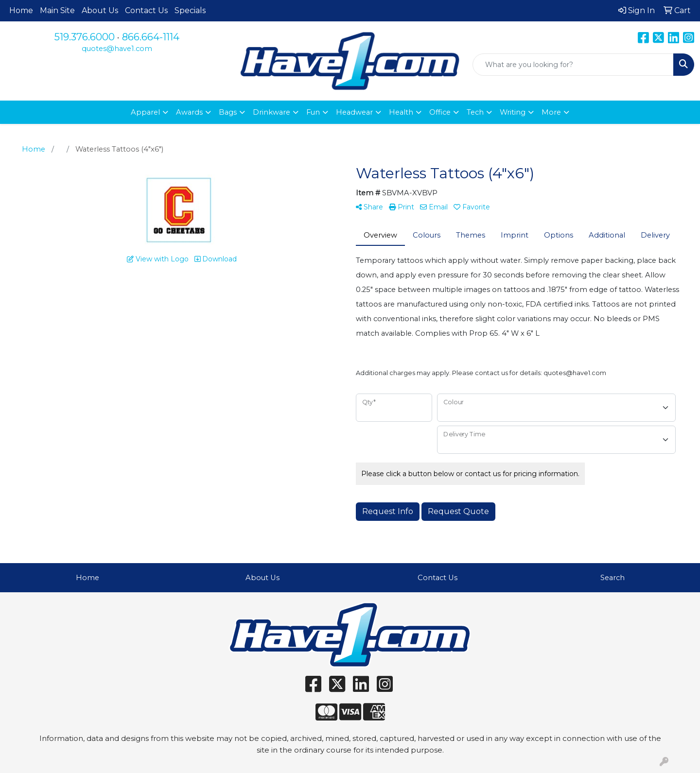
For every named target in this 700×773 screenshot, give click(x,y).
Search (612, 578)
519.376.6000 (85, 37)
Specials (190, 10)
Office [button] (440, 112)
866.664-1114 (151, 37)
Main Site (57, 10)
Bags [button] (228, 112)
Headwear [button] (354, 112)
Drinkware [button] (271, 112)
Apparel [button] (145, 112)
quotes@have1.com (117, 49)
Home (21, 10)
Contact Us (146, 10)
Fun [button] (313, 112)
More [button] (551, 112)
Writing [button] (513, 112)
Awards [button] (189, 112)
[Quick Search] (573, 65)
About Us (100, 10)
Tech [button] (475, 112)
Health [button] (401, 112)
